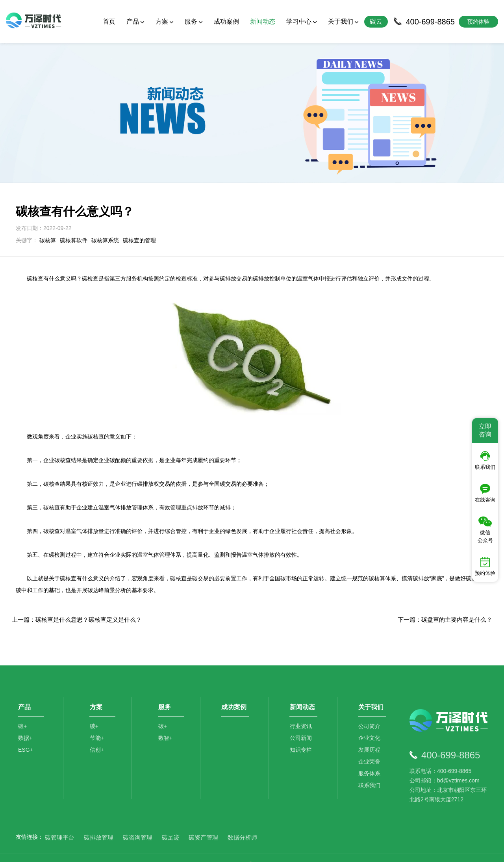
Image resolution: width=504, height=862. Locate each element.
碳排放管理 (99, 822)
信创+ (97, 737)
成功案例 (226, 21)
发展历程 (370, 737)
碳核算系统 (105, 226)
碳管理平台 (60, 822)
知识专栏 (302, 737)
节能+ (97, 725)
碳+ (22, 713)
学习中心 (302, 21)
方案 (165, 21)
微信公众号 (485, 530)
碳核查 (178, 564)
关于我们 (343, 21)
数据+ (25, 725)
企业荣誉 (370, 749)
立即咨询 (485, 430)
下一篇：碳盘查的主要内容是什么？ (445, 605)
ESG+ (26, 737)
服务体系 (370, 761)
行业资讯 (302, 713)
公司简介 (370, 713)
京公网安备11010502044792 (284, 850)
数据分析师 (242, 822)
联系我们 (370, 773)
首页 (109, 21)
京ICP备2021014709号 (351, 850)
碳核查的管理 (139, 226)
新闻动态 (263, 21)
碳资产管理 (203, 822)
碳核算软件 (74, 226)
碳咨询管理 (138, 822)
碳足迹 (171, 822)
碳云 (376, 21)
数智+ (166, 725)
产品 (135, 21)
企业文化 (370, 725)
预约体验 (485, 567)
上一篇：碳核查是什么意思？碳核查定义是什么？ (77, 605)
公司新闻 (302, 725)
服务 (194, 21)
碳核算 (48, 226)
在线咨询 (485, 493)
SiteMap (391, 850)
